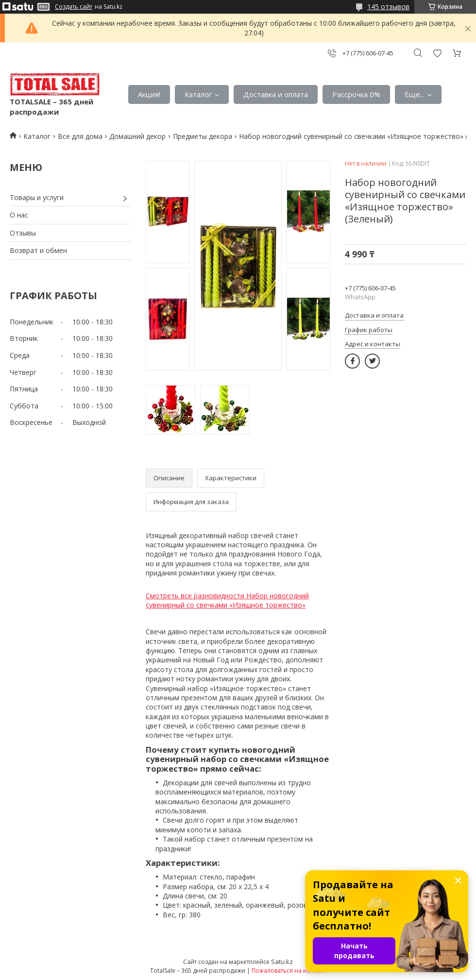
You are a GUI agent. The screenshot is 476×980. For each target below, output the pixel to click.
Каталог (198, 94)
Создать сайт (74, 7)
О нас (19, 215)
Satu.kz (282, 962)
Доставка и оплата (276, 94)
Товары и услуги (37, 197)
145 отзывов (388, 7)
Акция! (149, 94)
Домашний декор (137, 136)
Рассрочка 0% (356, 94)
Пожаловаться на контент (289, 971)
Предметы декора (203, 136)
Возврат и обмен (38, 250)
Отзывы (23, 233)
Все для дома (80, 136)
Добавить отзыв (437, 53)
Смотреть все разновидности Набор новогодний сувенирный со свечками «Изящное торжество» (227, 600)
